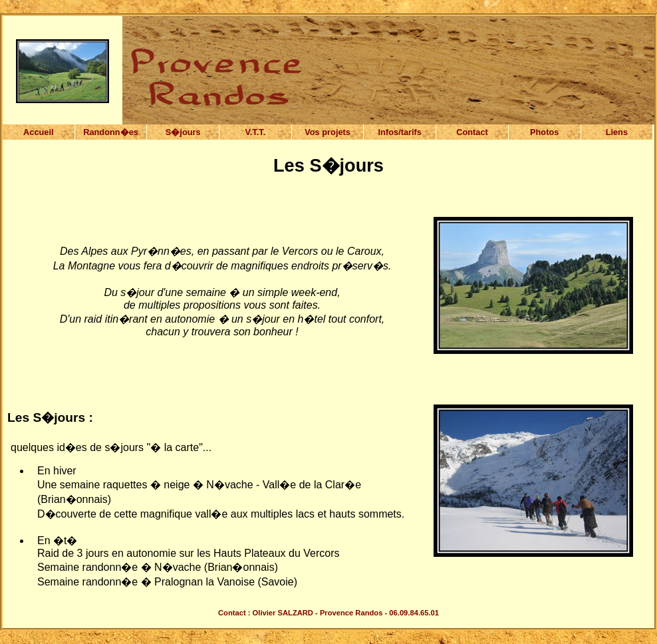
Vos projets (328, 132)
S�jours (183, 132)
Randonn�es (111, 132)
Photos (544, 132)
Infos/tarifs (400, 132)
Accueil (39, 132)
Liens (617, 132)
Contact (472, 132)
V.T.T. (255, 132)
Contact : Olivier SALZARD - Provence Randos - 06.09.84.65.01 (328, 613)
